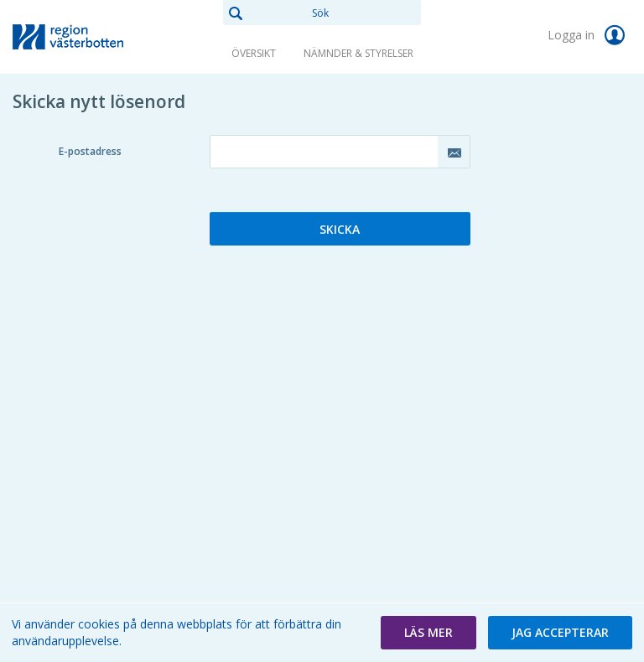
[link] (96, 37)
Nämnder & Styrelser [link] (358, 53)
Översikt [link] (254, 53)
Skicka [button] (340, 229)
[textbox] (340, 152)
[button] (428, 633)
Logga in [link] (589, 35)
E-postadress (90, 151)
